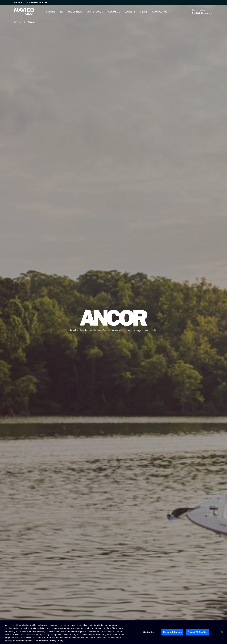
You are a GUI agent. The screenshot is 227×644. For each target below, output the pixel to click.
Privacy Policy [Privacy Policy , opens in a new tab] (56, 641)
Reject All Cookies (172, 632)
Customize (149, 632)
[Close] (222, 632)
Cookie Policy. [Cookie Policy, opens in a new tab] (41, 641)
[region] (113, 632)
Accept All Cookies (198, 632)
